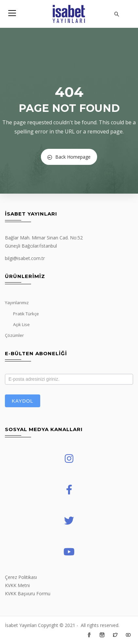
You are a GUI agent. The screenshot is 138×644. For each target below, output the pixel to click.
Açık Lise (21, 324)
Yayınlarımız (17, 303)
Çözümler (14, 335)
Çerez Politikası (21, 577)
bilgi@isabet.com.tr (25, 258)
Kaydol (23, 401)
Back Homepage (69, 157)
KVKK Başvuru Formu (28, 593)
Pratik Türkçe (26, 314)
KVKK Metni (17, 585)
